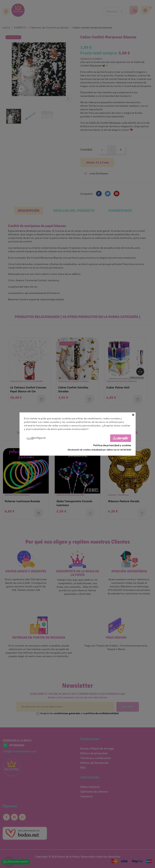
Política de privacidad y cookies (112, 445)
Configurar (36, 438)
